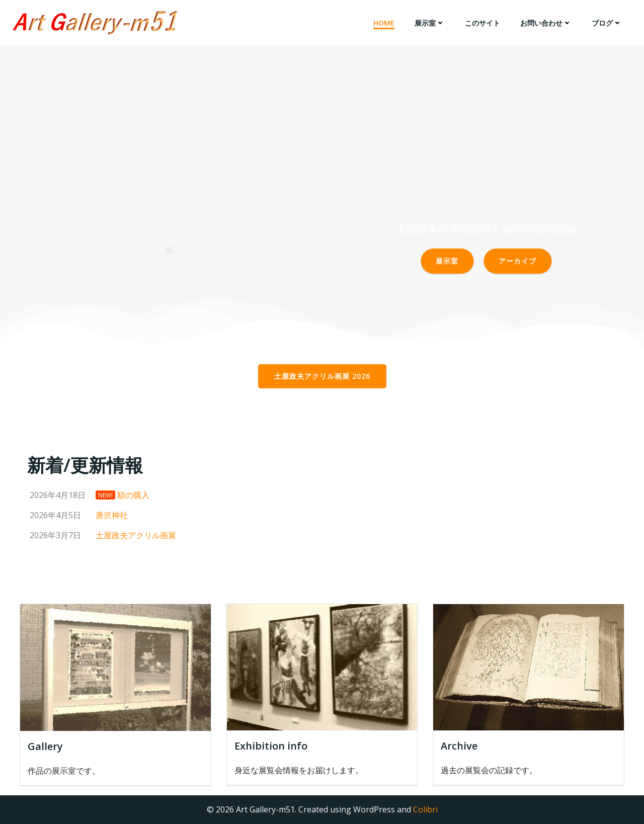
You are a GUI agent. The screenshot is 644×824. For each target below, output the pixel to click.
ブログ (607, 23)
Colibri (425, 809)
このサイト (482, 23)
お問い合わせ (546, 23)
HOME (384, 23)
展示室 (430, 23)
